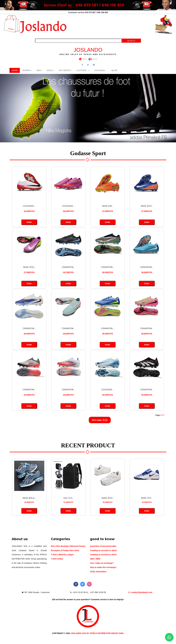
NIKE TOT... (147, 498)
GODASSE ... (29, 206)
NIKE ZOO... (147, 206)
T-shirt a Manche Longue (62, 554)
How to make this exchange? (103, 567)
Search (131, 41)
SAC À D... (68, 498)
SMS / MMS (95, 559)
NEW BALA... (29, 498)
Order (29, 222)
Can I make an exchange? (102, 563)
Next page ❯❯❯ (100, 420)
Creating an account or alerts (103, 550)
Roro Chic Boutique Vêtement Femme (68, 546)
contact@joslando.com (140, 592)
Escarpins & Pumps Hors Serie (65, 550)
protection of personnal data (103, 546)
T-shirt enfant (57, 559)
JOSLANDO (88, 51)
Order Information (98, 571)
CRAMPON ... (68, 267)
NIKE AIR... (108, 206)
